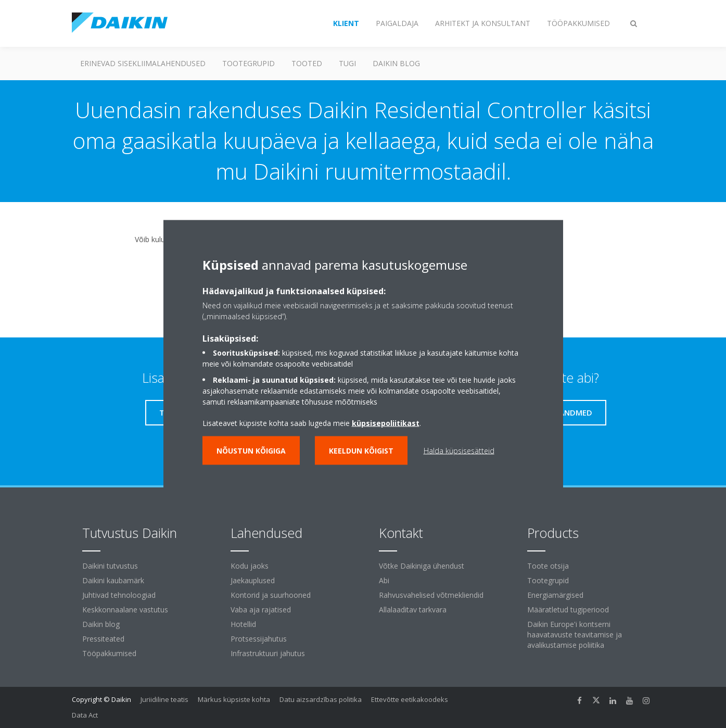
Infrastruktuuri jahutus (268, 653)
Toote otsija (548, 566)
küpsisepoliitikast (386, 423)
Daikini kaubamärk (113, 580)
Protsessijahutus (259, 639)
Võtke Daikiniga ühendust (422, 566)
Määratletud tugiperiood (568, 610)
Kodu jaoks (250, 566)
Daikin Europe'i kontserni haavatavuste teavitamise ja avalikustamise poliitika (575, 635)
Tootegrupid (249, 63)
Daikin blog (396, 63)
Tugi (347, 63)
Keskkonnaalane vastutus (125, 610)
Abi (384, 580)
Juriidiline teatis (164, 699)
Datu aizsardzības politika (321, 699)
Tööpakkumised (109, 653)
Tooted (307, 63)
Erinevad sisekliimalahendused (143, 63)
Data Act (85, 715)
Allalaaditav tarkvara (413, 610)
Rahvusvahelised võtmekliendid (431, 595)
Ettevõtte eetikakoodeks (410, 699)
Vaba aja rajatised (261, 610)
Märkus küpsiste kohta (234, 699)
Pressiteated (103, 639)
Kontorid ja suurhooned (271, 595)
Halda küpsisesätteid (459, 451)
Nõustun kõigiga (251, 451)
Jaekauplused (253, 580)
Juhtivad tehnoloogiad (119, 595)
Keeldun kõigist (361, 451)
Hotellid (243, 624)
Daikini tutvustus (110, 566)
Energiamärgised (555, 595)
